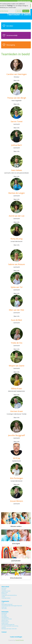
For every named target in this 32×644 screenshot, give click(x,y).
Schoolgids (4, 615)
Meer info (17, 81)
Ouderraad (4, 607)
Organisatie (5, 601)
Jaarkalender (4, 613)
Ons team (4, 590)
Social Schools (20, 640)
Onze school (5, 587)
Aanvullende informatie (7, 619)
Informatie (5, 612)
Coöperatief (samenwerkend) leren (9, 595)
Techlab (3, 597)
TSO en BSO (4, 608)
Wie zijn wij (4, 588)
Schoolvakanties (5, 618)
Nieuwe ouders (5, 620)
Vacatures (4, 627)
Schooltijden (4, 616)
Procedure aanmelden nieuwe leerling (10, 626)
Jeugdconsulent (5, 623)
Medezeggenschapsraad (7, 604)
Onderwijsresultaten (6, 598)
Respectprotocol (5, 622)
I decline (19, 11)
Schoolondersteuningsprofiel (8, 625)
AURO (3, 603)
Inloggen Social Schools (24, 1)
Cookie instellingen (16, 637)
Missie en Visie (5, 592)
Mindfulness (4, 594)
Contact (4, 632)
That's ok (26, 11)
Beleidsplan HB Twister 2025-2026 (9, 629)
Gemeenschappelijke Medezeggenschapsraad (12, 606)
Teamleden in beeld (6, 591)
